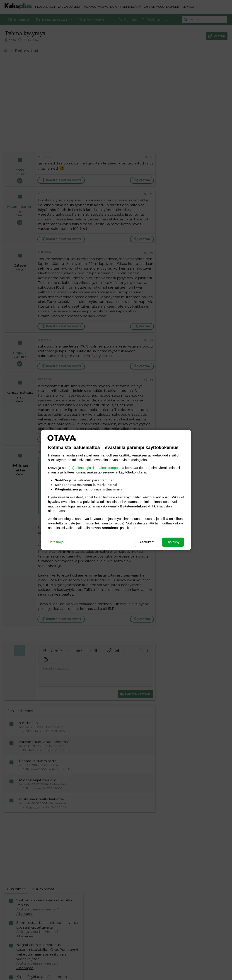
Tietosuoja (56, 542)
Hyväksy (173, 542)
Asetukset (147, 542)
